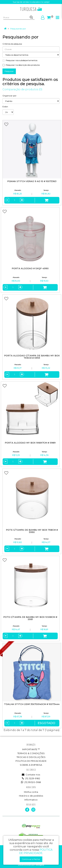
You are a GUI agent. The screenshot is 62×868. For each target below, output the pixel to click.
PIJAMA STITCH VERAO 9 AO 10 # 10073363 (32, 181)
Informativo (31, 800)
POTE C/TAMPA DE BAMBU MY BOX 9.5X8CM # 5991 (30, 618)
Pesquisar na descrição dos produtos (21, 65)
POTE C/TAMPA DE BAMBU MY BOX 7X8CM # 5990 (32, 531)
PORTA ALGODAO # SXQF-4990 (30, 268)
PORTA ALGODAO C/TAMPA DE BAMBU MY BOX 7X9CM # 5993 (32, 357)
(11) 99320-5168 (31, 782)
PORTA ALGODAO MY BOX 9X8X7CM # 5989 (30, 443)
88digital (40, 865)
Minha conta (31, 792)
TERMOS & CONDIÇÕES (31, 753)
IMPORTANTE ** (31, 749)
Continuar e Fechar (31, 859)
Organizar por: (10, 96)
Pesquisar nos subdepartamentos (20, 60)
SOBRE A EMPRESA (31, 765)
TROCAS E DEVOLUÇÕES (31, 757)
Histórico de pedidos (31, 796)
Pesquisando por (18, 29)
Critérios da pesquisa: (12, 44)
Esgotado (46, 723)
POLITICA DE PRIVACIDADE (31, 761)
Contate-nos (31, 775)
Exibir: (5, 107)
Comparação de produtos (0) (22, 89)
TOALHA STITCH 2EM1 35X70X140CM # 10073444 (32, 704)
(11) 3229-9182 (31, 778)
